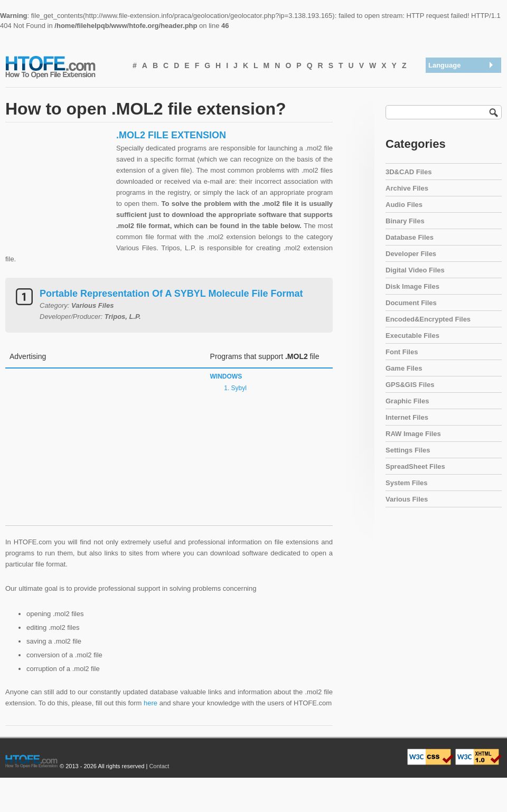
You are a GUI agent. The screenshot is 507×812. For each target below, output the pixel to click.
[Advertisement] (58, 195)
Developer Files (411, 254)
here (151, 703)
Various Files (407, 499)
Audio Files (404, 205)
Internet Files (407, 417)
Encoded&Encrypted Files (428, 319)
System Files (407, 483)
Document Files (411, 303)
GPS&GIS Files (410, 385)
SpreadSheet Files (415, 466)
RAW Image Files (413, 434)
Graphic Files (407, 401)
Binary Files (405, 221)
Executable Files (412, 336)
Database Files (410, 237)
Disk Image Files (412, 286)
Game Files (404, 368)
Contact (159, 766)
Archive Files (407, 188)
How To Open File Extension (62, 67)
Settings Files (408, 450)
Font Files (402, 352)
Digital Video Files (415, 270)
